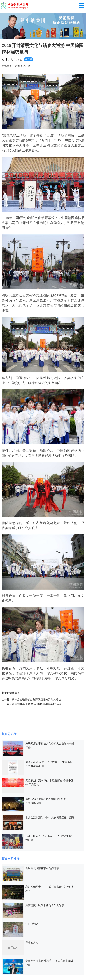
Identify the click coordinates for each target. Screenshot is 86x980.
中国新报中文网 (15, 6)
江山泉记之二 (33, 924)
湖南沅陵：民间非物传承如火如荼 (45, 905)
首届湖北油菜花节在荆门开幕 (42, 868)
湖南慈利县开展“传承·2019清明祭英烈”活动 (37, 704)
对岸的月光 (32, 942)
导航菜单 (81, 5)
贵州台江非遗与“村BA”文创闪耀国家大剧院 (50, 817)
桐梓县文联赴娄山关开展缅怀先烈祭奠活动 (36, 699)
